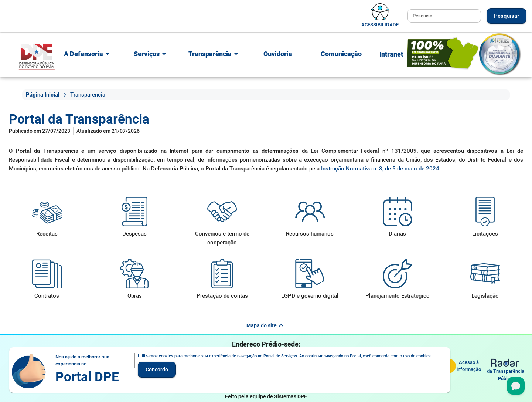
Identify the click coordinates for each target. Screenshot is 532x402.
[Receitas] (47, 217)
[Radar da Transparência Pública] (506, 370)
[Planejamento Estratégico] (397, 280)
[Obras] (134, 280)
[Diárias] (397, 217)
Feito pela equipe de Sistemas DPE (266, 396)
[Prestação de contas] (222, 280)
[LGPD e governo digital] (310, 280)
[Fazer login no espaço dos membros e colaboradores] (391, 55)
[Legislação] (485, 280)
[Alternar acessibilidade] (380, 16)
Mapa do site (266, 325)
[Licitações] (485, 217)
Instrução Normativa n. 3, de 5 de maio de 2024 (380, 169)
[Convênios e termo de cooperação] (222, 222)
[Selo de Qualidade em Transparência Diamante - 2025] (464, 54)
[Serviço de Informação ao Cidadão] (461, 366)
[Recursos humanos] (310, 217)
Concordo (157, 369)
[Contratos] (47, 280)
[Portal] (37, 56)
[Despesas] (134, 217)
